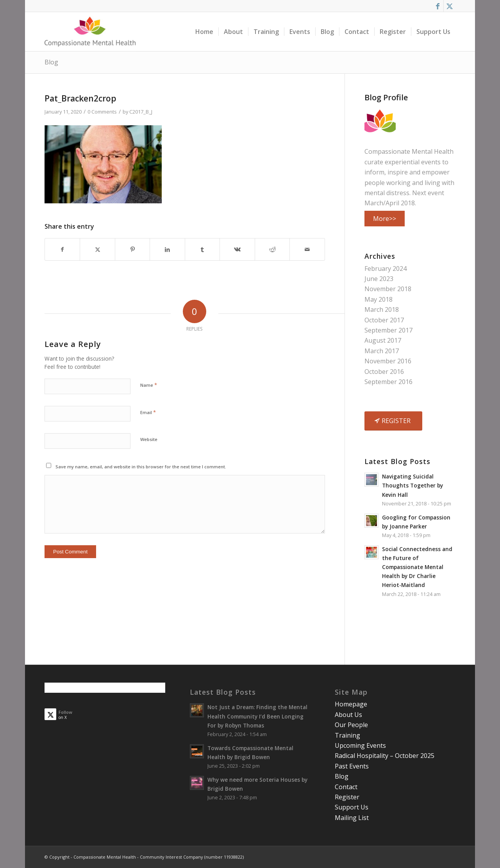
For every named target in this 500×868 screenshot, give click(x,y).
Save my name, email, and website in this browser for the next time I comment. (141, 467)
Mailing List (352, 818)
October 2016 (384, 372)
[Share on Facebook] (62, 249)
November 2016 (388, 361)
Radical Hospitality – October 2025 (385, 756)
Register (347, 797)
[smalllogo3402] (90, 32)
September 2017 (388, 330)
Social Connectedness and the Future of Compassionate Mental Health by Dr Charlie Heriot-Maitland (417, 567)
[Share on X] (97, 249)
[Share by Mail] (307, 249)
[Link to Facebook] (438, 6)
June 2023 (379, 279)
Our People (351, 725)
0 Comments (102, 112)
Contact (346, 787)
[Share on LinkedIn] (167, 249)
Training (347, 735)
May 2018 (379, 299)
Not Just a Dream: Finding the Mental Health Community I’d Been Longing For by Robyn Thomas (257, 716)
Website (149, 439)
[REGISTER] (393, 421)
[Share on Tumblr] (202, 249)
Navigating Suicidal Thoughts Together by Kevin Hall (412, 485)
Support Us (352, 807)
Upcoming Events (360, 745)
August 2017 (383, 340)
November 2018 (388, 289)
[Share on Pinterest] (132, 249)
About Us (348, 715)
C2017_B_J (141, 112)
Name (149, 385)
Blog (51, 62)
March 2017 (382, 351)
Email (148, 412)
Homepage (351, 704)
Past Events (352, 766)
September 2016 (388, 382)
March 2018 (382, 309)
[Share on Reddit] (272, 249)
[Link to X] (450, 6)
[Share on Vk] (237, 249)
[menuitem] (204, 32)
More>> (385, 219)
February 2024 (386, 269)
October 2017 (384, 320)
